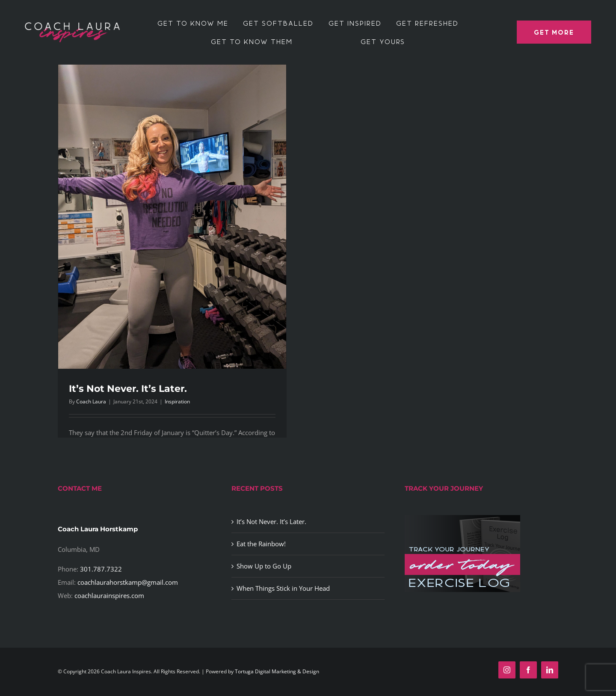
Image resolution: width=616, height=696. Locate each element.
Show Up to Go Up (264, 566)
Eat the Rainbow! (261, 544)
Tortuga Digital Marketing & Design (277, 671)
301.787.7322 (101, 569)
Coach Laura (91, 401)
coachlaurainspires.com (109, 595)
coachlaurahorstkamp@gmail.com (128, 582)
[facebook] (528, 670)
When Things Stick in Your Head (283, 588)
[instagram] (507, 670)
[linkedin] (550, 670)
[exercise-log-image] (462, 518)
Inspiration (177, 401)
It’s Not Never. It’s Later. (128, 389)
